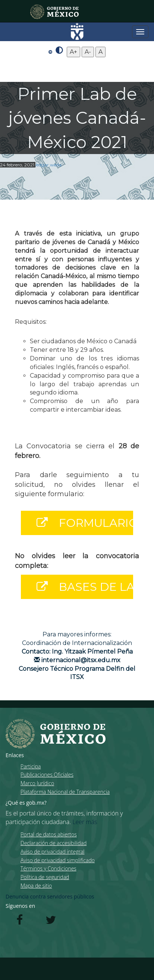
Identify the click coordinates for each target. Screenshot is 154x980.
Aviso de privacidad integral (52, 852)
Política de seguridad (45, 877)
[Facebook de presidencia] (19, 922)
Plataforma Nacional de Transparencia (65, 792)
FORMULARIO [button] (81, 523)
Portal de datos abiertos (49, 834)
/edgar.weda (48, 165)
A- (88, 52)
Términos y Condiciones (48, 868)
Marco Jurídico (37, 783)
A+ (73, 52)
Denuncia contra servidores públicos (50, 896)
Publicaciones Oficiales (47, 775)
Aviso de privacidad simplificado (58, 860)
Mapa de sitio (36, 886)
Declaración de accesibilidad (54, 843)
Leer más (85, 822)
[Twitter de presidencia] (51, 922)
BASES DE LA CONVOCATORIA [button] (81, 587)
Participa (31, 766)
